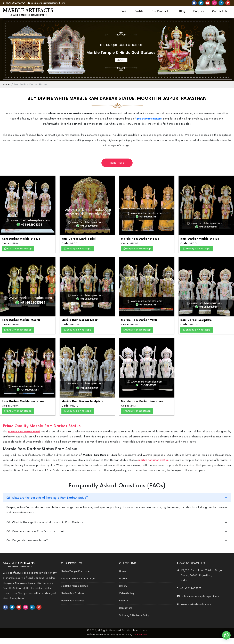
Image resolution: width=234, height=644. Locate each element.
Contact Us (220, 11)
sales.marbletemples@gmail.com (46, 3)
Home (122, 11)
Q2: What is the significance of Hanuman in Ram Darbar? (45, 522)
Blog (182, 11)
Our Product (160, 11)
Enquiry (199, 11)
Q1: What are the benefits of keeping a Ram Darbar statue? (47, 498)
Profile (139, 11)
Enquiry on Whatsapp (18, 249)
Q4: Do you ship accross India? (27, 541)
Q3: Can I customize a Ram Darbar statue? (35, 531)
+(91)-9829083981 (14, 3)
